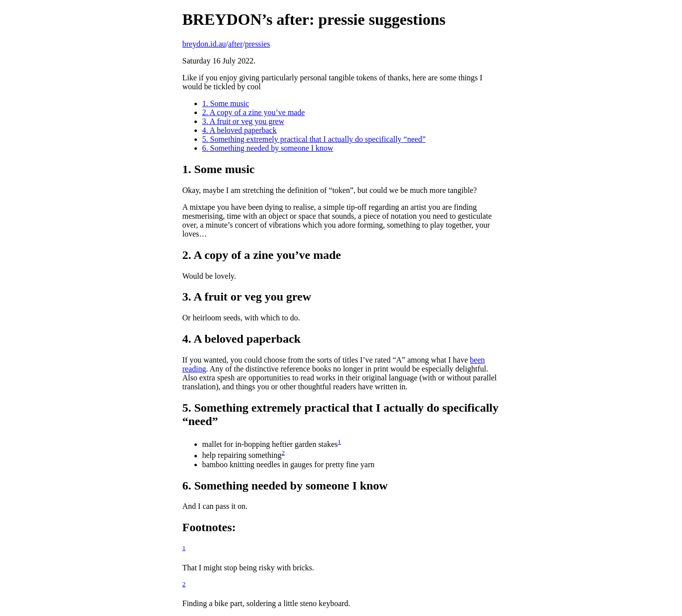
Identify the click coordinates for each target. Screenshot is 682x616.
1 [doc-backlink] (340, 442)
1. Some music (226, 103)
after (235, 44)
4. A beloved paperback (240, 130)
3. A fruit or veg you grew (244, 121)
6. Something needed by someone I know (268, 148)
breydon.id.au (204, 44)
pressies (258, 44)
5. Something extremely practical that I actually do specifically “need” (314, 139)
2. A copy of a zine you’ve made (254, 112)
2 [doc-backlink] (283, 453)
